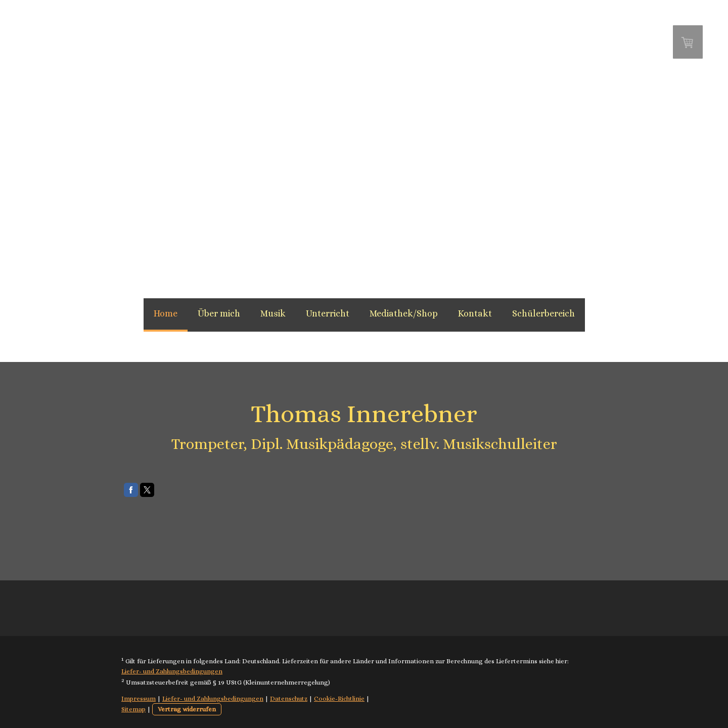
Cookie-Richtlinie (339, 698)
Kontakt (475, 313)
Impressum (139, 698)
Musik (273, 313)
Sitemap (133, 709)
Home (166, 313)
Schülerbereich (543, 313)
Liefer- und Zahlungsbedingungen (172, 671)
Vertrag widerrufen (187, 709)
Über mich (219, 313)
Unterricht (328, 313)
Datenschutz (289, 698)
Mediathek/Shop (404, 313)
